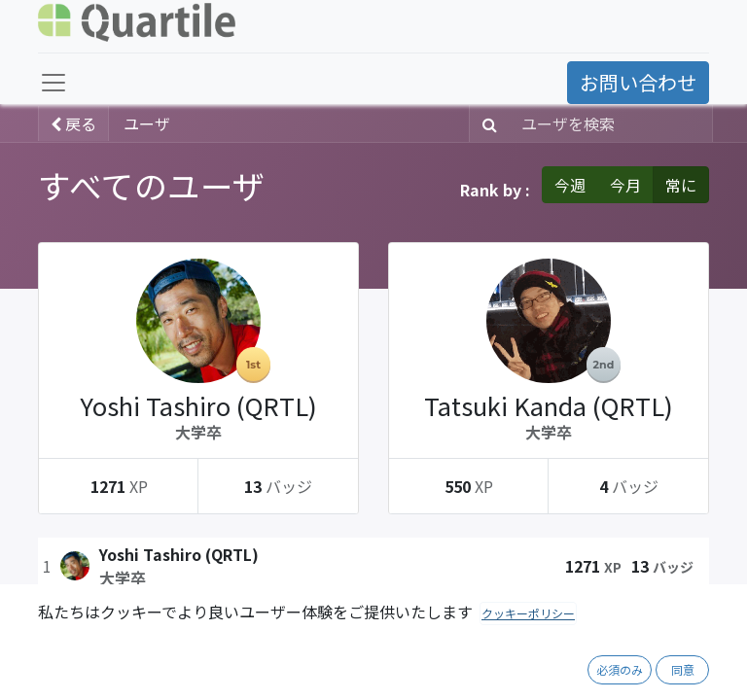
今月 (625, 185)
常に (681, 185)
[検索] (486, 123)
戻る (73, 123)
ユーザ (147, 123)
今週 (570, 185)
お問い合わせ (638, 82)
